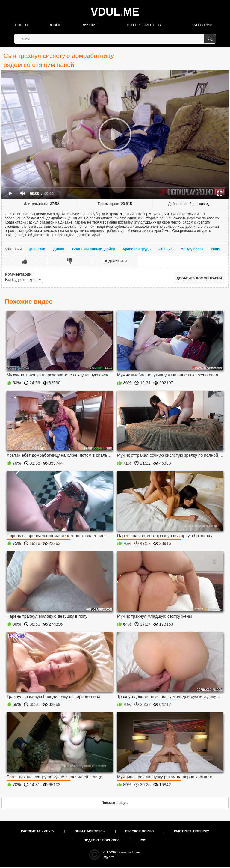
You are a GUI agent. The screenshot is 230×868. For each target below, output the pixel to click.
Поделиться (115, 261)
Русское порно (140, 831)
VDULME (115, 12)
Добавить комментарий (199, 278)
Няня (216, 249)
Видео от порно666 (102, 840)
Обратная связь (90, 831)
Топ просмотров (143, 25)
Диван (59, 249)
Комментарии (18, 274)
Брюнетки (36, 249)
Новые (55, 25)
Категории (202, 25)
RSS (143, 840)
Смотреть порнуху (192, 831)
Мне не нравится (70, 261)
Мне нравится (24, 261)
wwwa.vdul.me (130, 852)
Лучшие (90, 25)
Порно (22, 25)
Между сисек (192, 249)
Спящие (165, 249)
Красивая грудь (137, 249)
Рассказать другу (38, 831)
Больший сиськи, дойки (94, 249)
